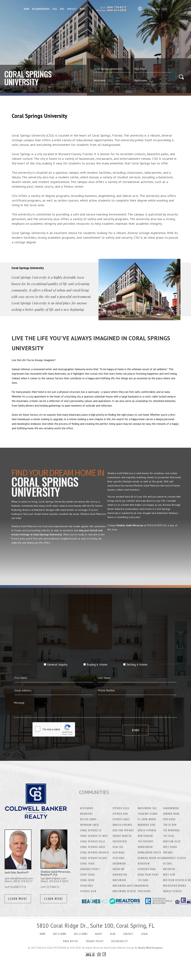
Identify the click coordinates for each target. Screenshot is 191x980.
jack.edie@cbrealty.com (19, 878)
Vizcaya (167, 864)
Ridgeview (144, 864)
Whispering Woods (175, 886)
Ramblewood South (149, 853)
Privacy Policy (95, 941)
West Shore (170, 847)
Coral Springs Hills (93, 841)
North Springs (147, 830)
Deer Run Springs (123, 830)
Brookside (86, 814)
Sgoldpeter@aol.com (54, 878)
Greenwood (119, 864)
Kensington (120, 875)
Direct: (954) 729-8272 (19, 881)
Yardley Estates (172, 891)
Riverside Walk (147, 869)
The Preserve (146, 841)
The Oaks (143, 880)
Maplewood (119, 880)
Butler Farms (88, 819)
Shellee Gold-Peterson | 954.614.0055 (112, 9)
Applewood (87, 808)
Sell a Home (81, 934)
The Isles (169, 836)
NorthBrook (145, 836)
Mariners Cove (147, 825)
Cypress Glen (88, 891)
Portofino (144, 891)
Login (144, 934)
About (99, 934)
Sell (55, 9)
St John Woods (147, 819)
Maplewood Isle (147, 808)
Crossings (87, 886)
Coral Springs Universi (95, 853)
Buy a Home (60, 934)
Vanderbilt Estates (175, 858)
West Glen (169, 875)
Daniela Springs (122, 825)
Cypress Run (120, 814)
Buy (62, 9)
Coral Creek (87, 880)
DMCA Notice (71, 941)
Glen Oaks (119, 858)
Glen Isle (118, 847)
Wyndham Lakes (90, 825)
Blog (113, 934)
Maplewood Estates (124, 891)
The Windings (171, 830)
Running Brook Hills (151, 858)
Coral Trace (87, 864)
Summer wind (171, 814)
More (83, 9)
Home (27, 9)
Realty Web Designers (151, 948)
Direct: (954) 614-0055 (55, 881)
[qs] (153, 69)
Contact (72, 9)
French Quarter (122, 836)
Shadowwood (171, 808)
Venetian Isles (172, 841)
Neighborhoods (41, 9)
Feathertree (120, 841)
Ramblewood (145, 847)
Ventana (168, 853)
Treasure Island (148, 814)
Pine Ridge (169, 819)
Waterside (169, 869)
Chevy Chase (88, 875)
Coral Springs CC (91, 830)
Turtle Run (170, 825)
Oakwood (143, 886)
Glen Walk (119, 853)
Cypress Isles (121, 808)
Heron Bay (119, 869)
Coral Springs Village (94, 858)
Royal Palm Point (148, 875)
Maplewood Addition (125, 886)
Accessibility (120, 941)
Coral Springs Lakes (93, 847)
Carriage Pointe (90, 869)
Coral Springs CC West (94, 836)
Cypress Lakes (121, 819)
